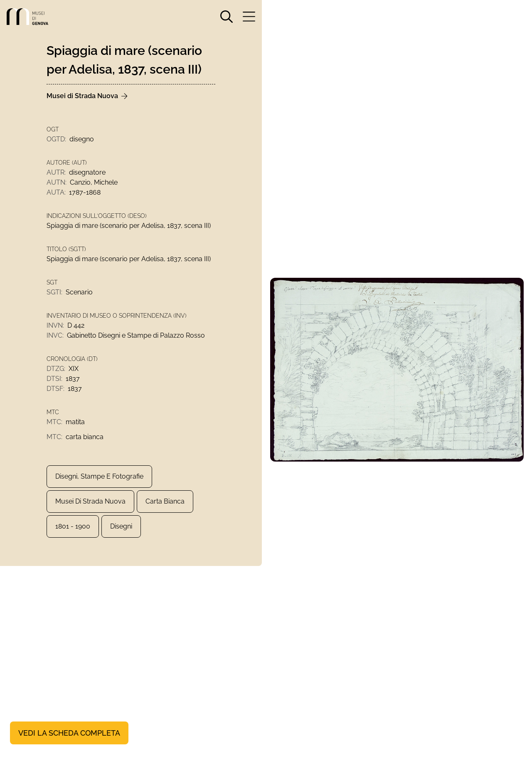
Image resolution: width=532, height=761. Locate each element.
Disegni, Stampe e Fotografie (99, 476)
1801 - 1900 (73, 526)
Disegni (121, 526)
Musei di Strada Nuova (90, 501)
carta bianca (165, 501)
